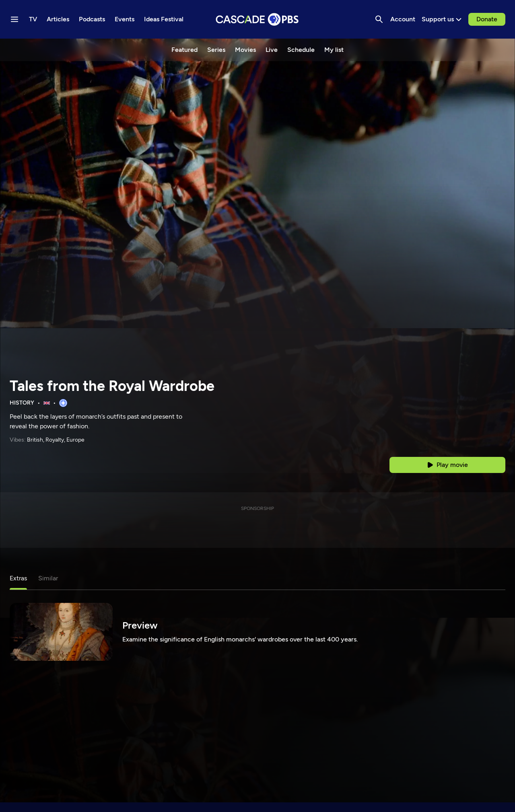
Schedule (301, 50)
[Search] (379, 19)
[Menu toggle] (14, 19)
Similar (48, 578)
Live (272, 50)
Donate (487, 19)
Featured (184, 50)
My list (334, 50)
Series (216, 50)
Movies (245, 50)
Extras (18, 578)
